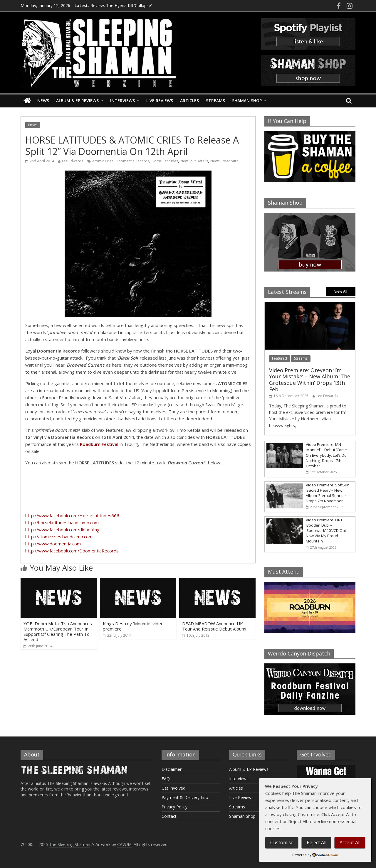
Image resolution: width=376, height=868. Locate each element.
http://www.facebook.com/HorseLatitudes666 (72, 515)
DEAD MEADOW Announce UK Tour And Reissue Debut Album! (214, 626)
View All (341, 291)
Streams (215, 101)
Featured (280, 358)
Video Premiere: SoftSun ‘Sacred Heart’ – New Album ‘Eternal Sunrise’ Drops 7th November (328, 493)
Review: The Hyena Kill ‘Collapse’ (121, 5)
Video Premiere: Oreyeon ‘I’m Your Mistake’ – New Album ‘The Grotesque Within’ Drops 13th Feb (310, 380)
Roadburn (230, 161)
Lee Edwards (73, 161)
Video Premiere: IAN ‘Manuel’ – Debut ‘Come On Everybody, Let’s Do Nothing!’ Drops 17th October (326, 455)
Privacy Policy (174, 807)
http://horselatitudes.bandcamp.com (62, 523)
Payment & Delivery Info (185, 797)
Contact (169, 816)
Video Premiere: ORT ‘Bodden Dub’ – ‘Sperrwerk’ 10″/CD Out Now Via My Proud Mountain (326, 531)
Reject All (317, 842)
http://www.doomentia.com (53, 544)
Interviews (122, 101)
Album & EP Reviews (77, 101)
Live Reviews (160, 101)
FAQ (166, 779)
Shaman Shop (247, 101)
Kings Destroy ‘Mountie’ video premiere (133, 626)
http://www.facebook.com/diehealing (62, 530)
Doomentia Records (132, 161)
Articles (189, 101)
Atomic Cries (103, 161)
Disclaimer (172, 769)
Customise (282, 842)
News (43, 101)
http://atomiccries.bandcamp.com (59, 537)
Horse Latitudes (165, 161)
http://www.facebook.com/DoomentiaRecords (72, 551)
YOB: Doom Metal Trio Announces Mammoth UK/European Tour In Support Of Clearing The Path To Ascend (58, 631)
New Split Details (194, 161)
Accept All (350, 842)
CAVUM (124, 844)
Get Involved (173, 788)
